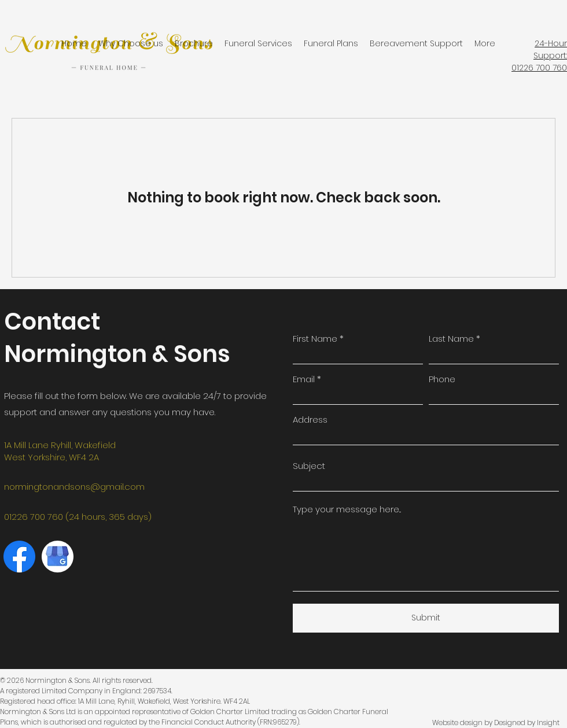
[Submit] (426, 618)
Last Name (451, 339)
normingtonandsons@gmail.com (74, 487)
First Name (315, 339)
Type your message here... (347, 509)
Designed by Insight (527, 723)
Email (304, 379)
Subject (309, 466)
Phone (442, 379)
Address (310, 420)
